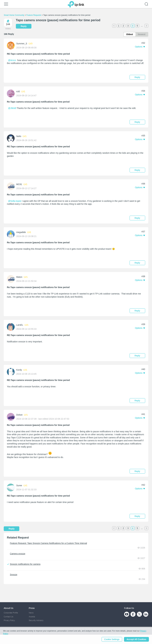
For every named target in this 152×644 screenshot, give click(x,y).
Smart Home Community (14, 15)
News (31, 613)
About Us (8, 608)
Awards (32, 617)
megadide (21, 232)
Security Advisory (36, 620)
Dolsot (19, 415)
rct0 (18, 91)
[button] (140, 47)
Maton (19, 277)
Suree (19, 485)
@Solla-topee (15, 201)
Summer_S (22, 44)
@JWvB (12, 108)
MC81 (19, 184)
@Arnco (12, 60)
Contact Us (8, 617)
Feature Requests (34, 15)
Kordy (19, 370)
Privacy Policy (9, 620)
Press (32, 608)
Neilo (19, 136)
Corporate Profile (11, 613)
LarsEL (20, 325)
